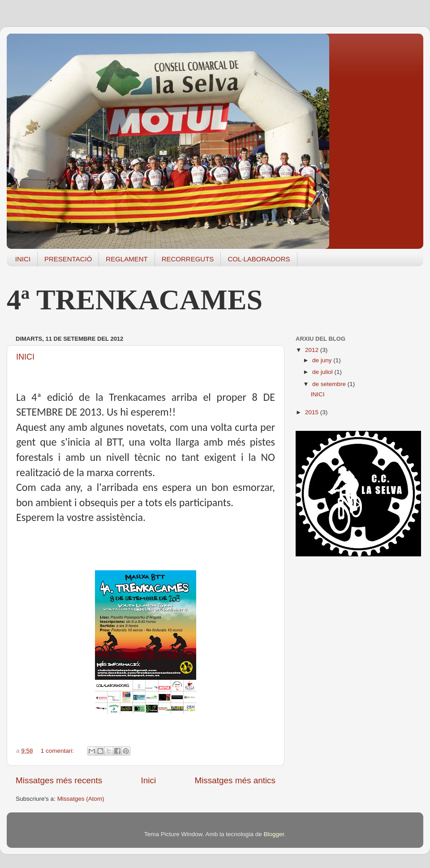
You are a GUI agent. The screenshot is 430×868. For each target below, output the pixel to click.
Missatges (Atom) (81, 799)
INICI (23, 259)
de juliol (323, 372)
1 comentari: (58, 751)
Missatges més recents (59, 780)
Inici (149, 780)
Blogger (274, 834)
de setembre (330, 384)
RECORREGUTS (188, 259)
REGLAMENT (127, 259)
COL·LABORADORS (259, 259)
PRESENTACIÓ (68, 259)
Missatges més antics (235, 780)
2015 (313, 412)
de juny (323, 360)
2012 (313, 350)
